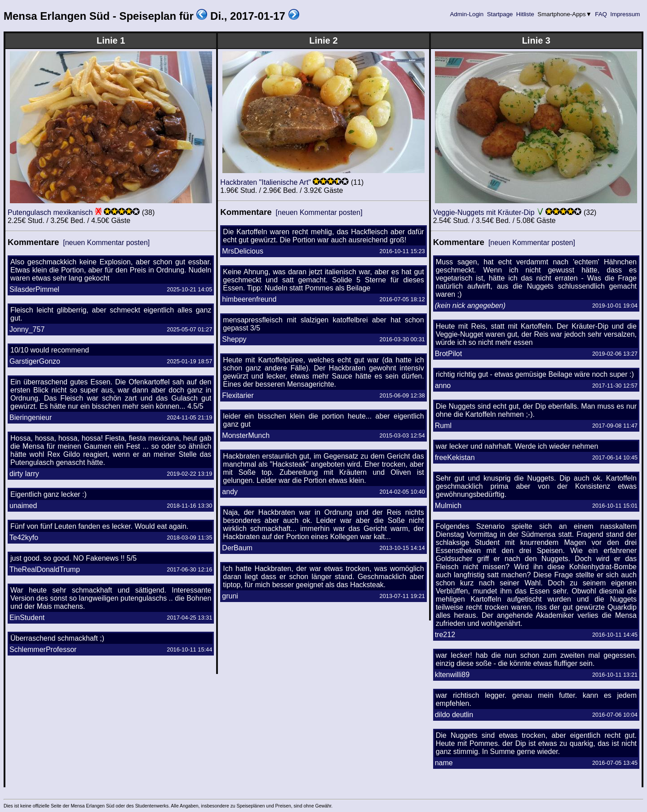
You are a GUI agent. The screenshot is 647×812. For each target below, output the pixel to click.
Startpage (500, 14)
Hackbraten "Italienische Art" (266, 182)
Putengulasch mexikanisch (50, 212)
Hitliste (525, 14)
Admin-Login (467, 14)
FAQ (601, 14)
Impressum (625, 14)
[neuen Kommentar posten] (106, 243)
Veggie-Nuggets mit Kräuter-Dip (484, 212)
